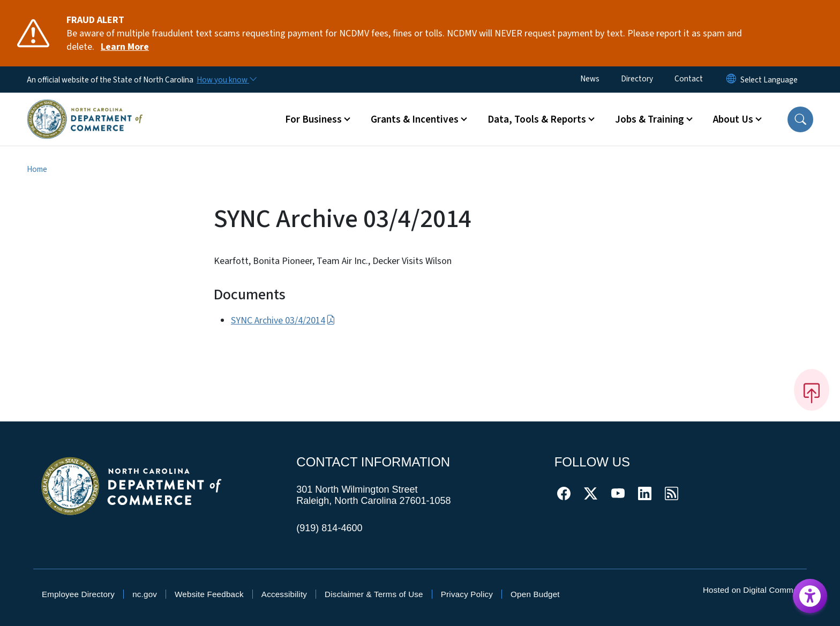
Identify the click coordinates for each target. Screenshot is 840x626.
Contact (689, 79)
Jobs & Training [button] (650, 119)
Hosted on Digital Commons (755, 590)
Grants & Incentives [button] (415, 119)
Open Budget (535, 594)
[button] (800, 119)
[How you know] (226, 80)
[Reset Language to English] (731, 80)
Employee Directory (78, 594)
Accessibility (284, 594)
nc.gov (145, 594)
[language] (769, 80)
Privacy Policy (467, 594)
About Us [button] (733, 119)
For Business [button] (313, 119)
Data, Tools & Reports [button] (537, 119)
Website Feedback (209, 594)
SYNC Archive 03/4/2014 (283, 320)
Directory (637, 79)
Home (37, 169)
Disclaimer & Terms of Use (374, 594)
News (590, 79)
